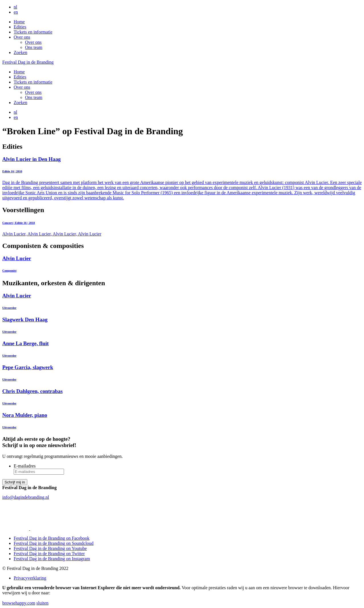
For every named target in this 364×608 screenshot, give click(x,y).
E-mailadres (25, 466)
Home (19, 22)
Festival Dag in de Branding (28, 62)
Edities (20, 27)
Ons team (34, 47)
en (16, 12)
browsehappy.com (19, 603)
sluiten (43, 603)
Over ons (22, 37)
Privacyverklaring (30, 578)
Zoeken (20, 52)
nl (15, 7)
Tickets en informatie (33, 32)
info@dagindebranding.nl (26, 497)
